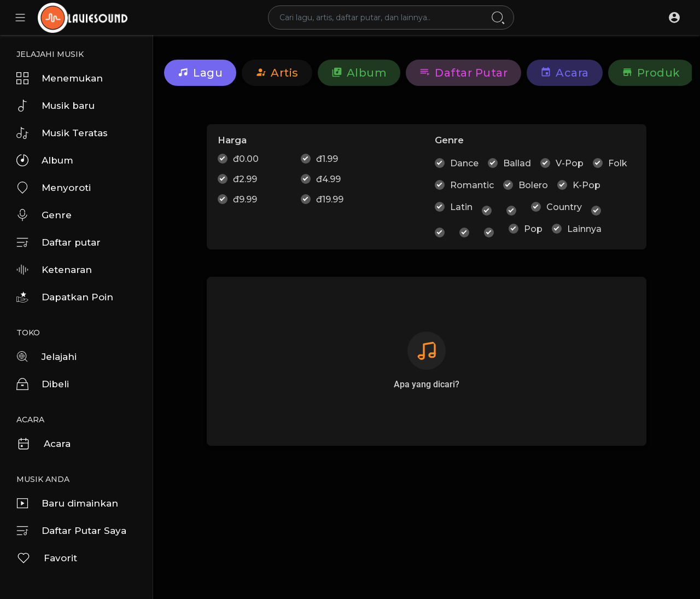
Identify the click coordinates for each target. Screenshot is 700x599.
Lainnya (584, 229)
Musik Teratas (62, 133)
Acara (43, 444)
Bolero (533, 185)
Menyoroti (54, 188)
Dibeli (43, 384)
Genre (44, 215)
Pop (533, 229)
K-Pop (587, 185)
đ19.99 (330, 199)
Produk (651, 73)
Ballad (517, 163)
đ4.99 (328, 179)
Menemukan (60, 78)
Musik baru (56, 106)
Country (564, 207)
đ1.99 (327, 159)
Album (45, 160)
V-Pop (570, 163)
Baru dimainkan (67, 503)
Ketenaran (54, 270)
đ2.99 (245, 179)
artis (277, 73)
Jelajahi (46, 357)
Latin (461, 207)
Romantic (472, 185)
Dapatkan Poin (65, 297)
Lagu (200, 73)
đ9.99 (245, 199)
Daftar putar (59, 242)
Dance (464, 163)
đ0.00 (246, 159)
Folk (618, 163)
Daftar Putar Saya (71, 531)
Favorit (47, 558)
